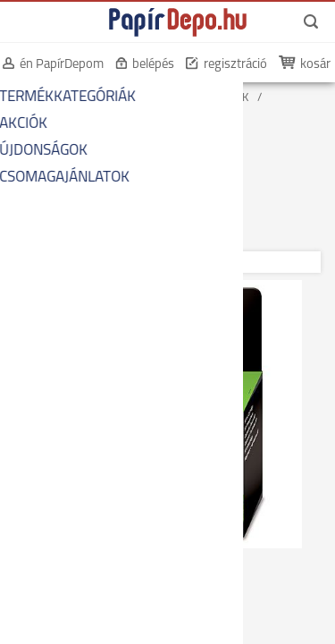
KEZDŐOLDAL (46, 98)
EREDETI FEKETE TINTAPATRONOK (98, 141)
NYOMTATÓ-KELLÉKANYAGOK (174, 98)
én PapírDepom (62, 65)
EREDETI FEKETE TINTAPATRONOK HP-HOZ (121, 155)
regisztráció (235, 65)
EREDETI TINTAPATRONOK (78, 127)
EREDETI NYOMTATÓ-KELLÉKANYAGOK (109, 112)
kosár (315, 65)
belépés (153, 65)
